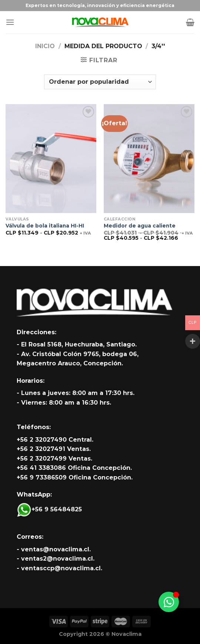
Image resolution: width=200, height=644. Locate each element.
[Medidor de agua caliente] (149, 159)
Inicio (45, 46)
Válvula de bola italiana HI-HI (45, 226)
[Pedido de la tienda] (100, 82)
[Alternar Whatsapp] (169, 602)
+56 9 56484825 (49, 509)
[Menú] (10, 22)
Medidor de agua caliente (140, 226)
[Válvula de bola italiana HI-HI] (51, 159)
